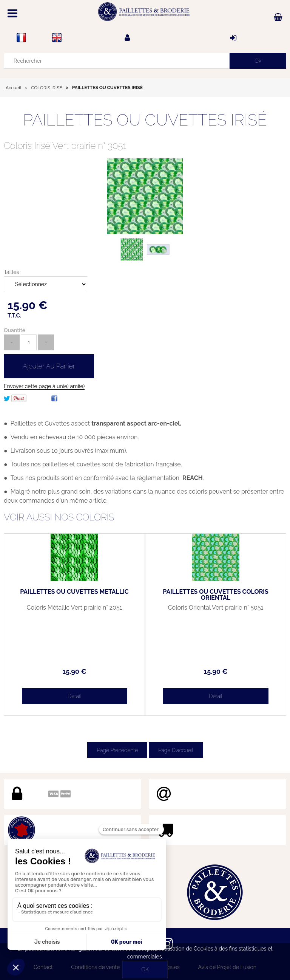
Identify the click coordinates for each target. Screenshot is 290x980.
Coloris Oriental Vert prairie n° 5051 (216, 608)
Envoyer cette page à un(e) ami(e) (44, 386)
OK (145, 969)
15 (74, 671)
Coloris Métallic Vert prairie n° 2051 (75, 608)
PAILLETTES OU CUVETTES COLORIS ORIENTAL (215, 595)
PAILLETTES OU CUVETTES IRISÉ (145, 120)
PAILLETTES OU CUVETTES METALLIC (74, 592)
